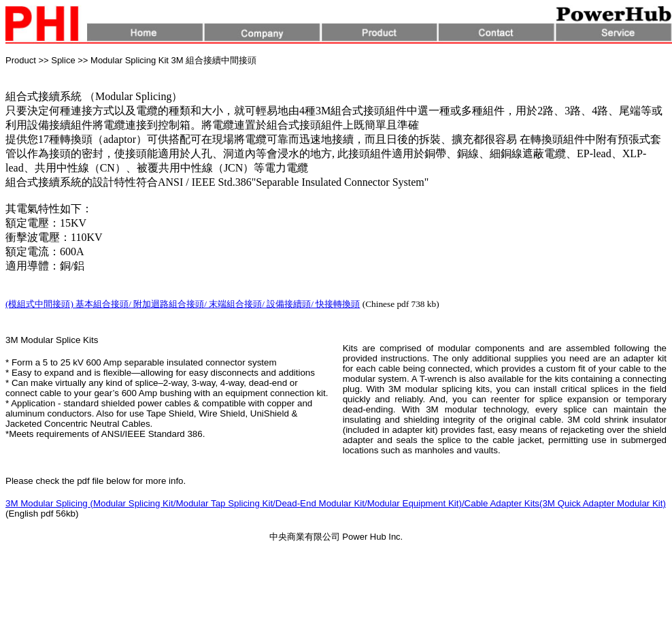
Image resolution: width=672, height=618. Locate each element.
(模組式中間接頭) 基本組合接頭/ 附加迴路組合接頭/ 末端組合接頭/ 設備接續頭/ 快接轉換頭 (183, 304)
